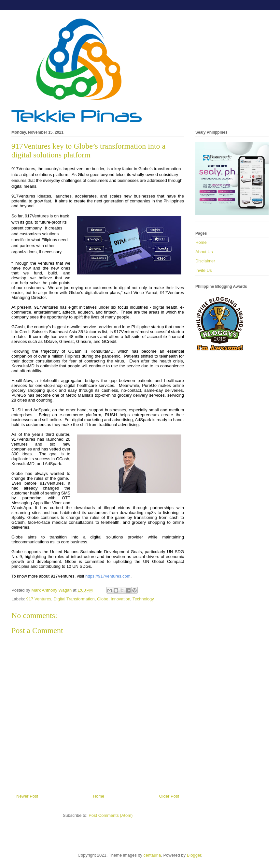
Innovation (120, 599)
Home (99, 796)
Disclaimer (205, 261)
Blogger (194, 855)
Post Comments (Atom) (111, 815)
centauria (152, 855)
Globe (103, 599)
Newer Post (27, 796)
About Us (204, 252)
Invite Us (204, 270)
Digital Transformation (74, 599)
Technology (143, 599)
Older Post (169, 796)
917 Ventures (39, 599)
